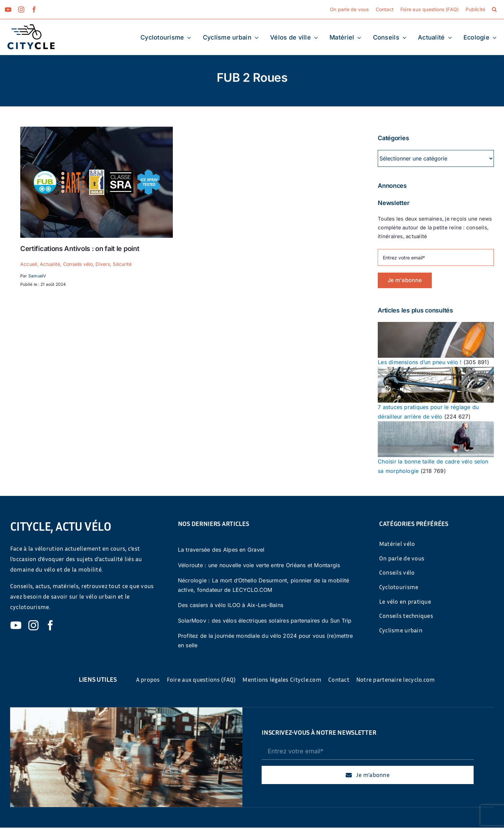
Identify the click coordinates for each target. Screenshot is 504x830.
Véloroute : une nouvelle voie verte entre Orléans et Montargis (259, 565)
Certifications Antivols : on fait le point (80, 249)
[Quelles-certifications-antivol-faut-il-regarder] (97, 129)
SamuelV (37, 276)
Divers (103, 264)
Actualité (50, 264)
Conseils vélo (78, 264)
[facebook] (34, 9)
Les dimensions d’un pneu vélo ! (420, 362)
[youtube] (8, 9)
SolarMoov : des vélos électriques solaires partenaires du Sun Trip (265, 621)
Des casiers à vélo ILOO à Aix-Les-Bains (231, 605)
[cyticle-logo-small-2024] (31, 27)
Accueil (29, 264)
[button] (494, 9)
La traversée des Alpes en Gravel (221, 550)
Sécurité (122, 264)
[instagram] (21, 9)
